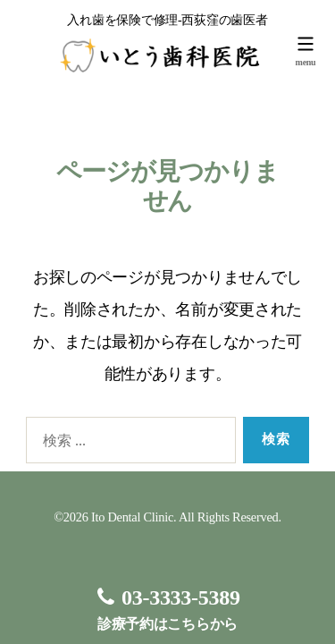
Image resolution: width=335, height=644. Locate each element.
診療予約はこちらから (167, 609)
